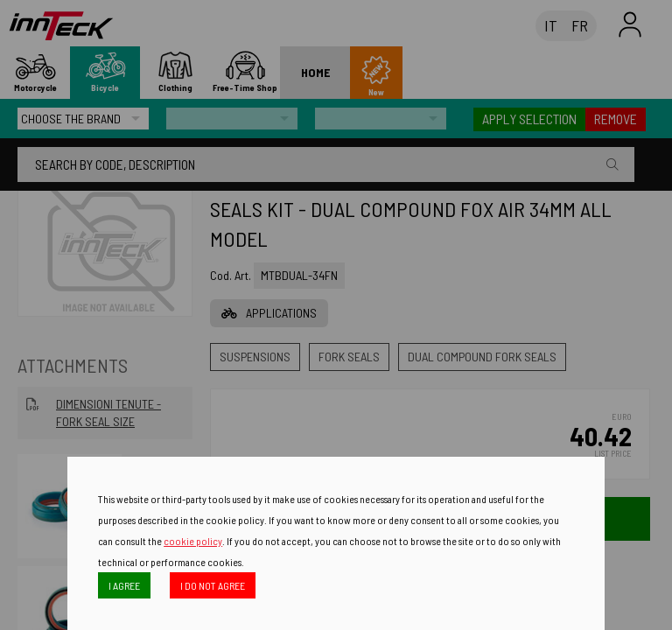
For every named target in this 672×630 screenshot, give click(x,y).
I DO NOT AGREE (213, 585)
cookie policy (193, 541)
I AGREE (124, 585)
